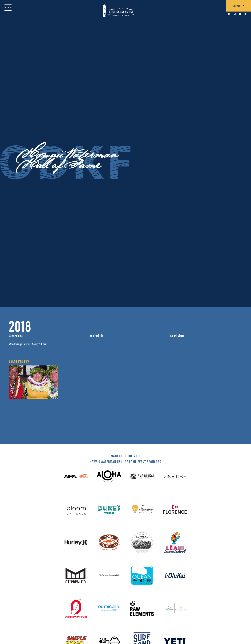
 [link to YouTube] (240, 14)
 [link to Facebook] (229, 14)
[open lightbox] (34, 382)
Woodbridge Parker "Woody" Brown (28, 344)
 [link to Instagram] (235, 14)
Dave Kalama (16, 335)
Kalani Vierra (177, 335)
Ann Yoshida (96, 335)
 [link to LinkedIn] (245, 14)
